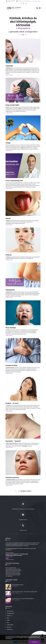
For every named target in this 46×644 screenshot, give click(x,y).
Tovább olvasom (9, 75)
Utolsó (29, 491)
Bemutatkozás (10, 611)
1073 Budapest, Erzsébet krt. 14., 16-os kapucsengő (29, 1)
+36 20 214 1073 (23, 530)
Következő (24, 491)
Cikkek (8, 620)
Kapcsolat (9, 627)
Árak (8, 618)
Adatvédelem (10, 629)
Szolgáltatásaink (11, 613)
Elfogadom (35, 642)
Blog (8, 623)
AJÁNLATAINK (10, 625)
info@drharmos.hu (23, 520)
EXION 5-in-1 (10, 616)
